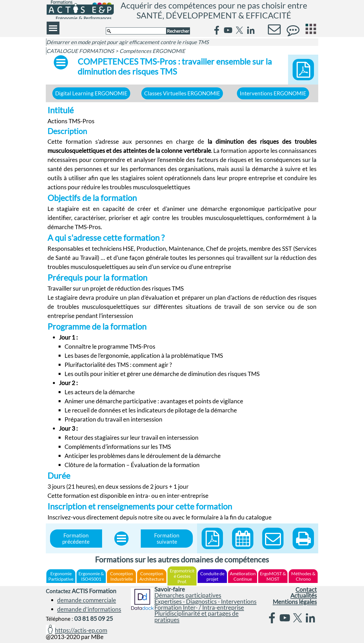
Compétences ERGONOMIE (152, 51)
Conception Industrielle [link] (122, 576)
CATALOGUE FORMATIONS (80, 51)
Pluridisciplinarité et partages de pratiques (197, 616)
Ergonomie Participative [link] (61, 576)
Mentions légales (295, 602)
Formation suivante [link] (167, 539)
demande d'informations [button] (89, 609)
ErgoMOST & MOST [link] (273, 576)
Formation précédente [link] (76, 539)
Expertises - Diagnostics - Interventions (205, 601)
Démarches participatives (188, 595)
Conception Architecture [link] (152, 576)
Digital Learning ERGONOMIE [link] (91, 93)
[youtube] (228, 30)
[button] (303, 538)
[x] (239, 30)
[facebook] (217, 30)
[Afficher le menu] (53, 28)
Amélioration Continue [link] (243, 576)
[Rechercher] (136, 31)
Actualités (304, 595)
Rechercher (178, 31)
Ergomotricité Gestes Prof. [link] (182, 576)
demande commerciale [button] (87, 600)
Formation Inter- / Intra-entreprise (199, 607)
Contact (306, 589)
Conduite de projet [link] (212, 576)
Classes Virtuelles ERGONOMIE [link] (182, 93)
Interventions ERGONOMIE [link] (273, 93)
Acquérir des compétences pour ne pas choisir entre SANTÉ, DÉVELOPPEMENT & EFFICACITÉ (215, 10)
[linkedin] (251, 30)
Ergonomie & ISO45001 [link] (91, 576)
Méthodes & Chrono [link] (303, 576)
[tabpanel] (182, 313)
